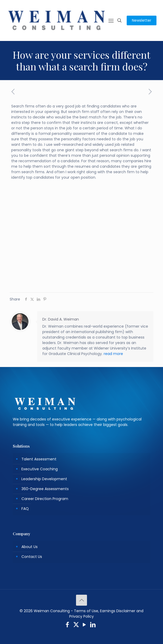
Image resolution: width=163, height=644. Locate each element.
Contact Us (32, 557)
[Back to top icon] (81, 600)
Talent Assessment (39, 459)
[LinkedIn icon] (93, 625)
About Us (30, 547)
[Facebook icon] (68, 625)
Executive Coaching (40, 469)
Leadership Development (44, 479)
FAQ (25, 509)
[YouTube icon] (85, 625)
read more (113, 354)
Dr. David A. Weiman (61, 319)
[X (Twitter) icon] (76, 625)
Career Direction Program (45, 499)
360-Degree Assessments (45, 489)
